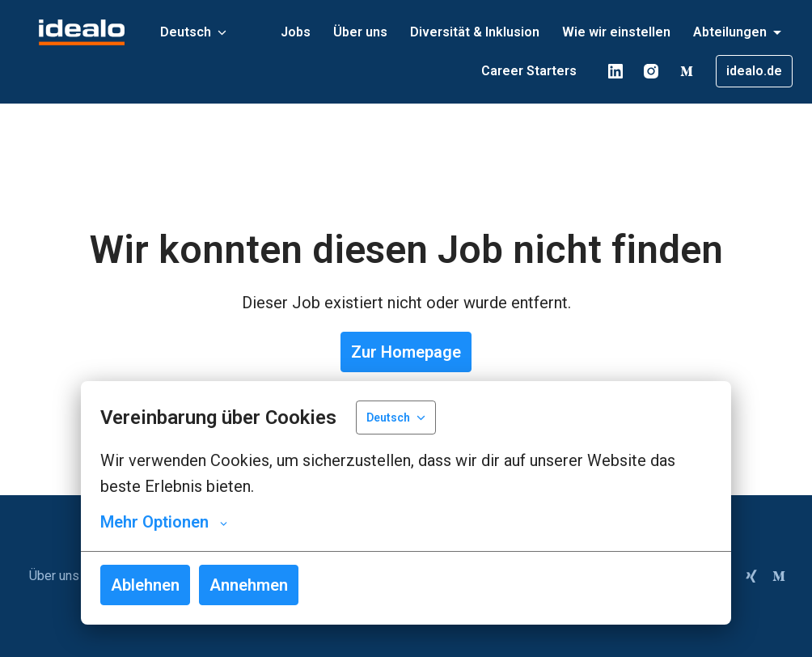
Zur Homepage (406, 352)
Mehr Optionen (164, 522)
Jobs (296, 32)
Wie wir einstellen (616, 32)
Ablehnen (145, 585)
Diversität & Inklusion (475, 32)
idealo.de (754, 71)
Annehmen (249, 585)
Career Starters (529, 71)
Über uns (360, 32)
